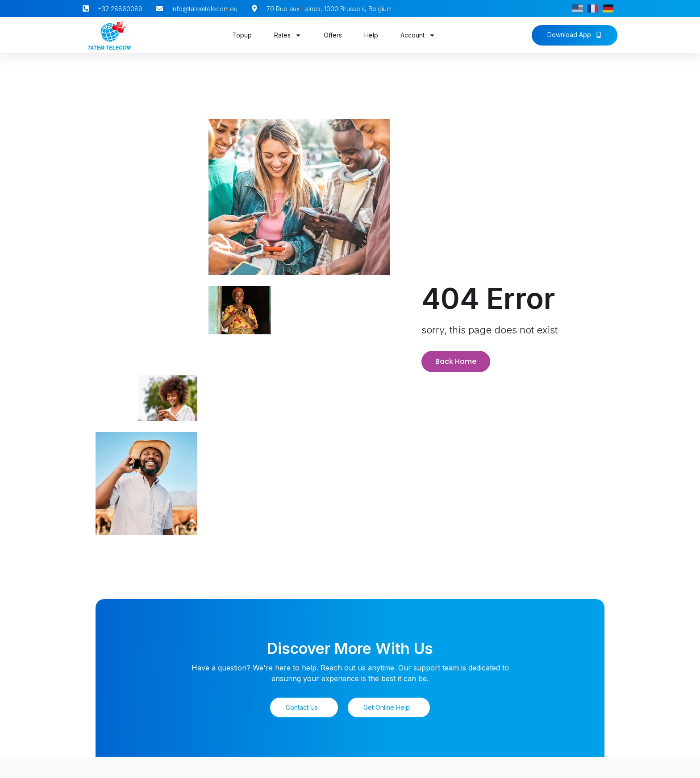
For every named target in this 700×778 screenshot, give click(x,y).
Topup (242, 35)
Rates (288, 35)
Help (371, 35)
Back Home (456, 360)
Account (418, 35)
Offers (333, 35)
